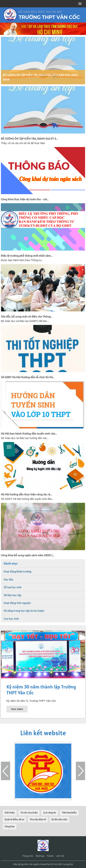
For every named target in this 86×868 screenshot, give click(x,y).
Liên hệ (60, 856)
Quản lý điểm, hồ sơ (14, 819)
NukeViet (45, 864)
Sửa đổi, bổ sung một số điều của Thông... (27, 316)
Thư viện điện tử (38, 819)
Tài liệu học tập (12, 595)
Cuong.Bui (67, 864)
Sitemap (40, 856)
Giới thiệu (10, 813)
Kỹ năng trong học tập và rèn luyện (24, 611)
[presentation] (6, 771)
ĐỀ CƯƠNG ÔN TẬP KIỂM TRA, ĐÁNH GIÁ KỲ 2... (29, 139)
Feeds (50, 856)
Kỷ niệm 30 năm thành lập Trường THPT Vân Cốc (41, 690)
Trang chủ (28, 856)
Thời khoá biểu (69, 813)
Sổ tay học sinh (13, 587)
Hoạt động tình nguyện (17, 603)
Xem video (17, 709)
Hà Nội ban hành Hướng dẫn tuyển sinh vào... (29, 433)
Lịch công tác (50, 813)
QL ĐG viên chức (59, 819)
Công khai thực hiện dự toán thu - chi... (25, 199)
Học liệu (8, 579)
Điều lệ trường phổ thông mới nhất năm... (27, 256)
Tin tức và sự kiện (29, 813)
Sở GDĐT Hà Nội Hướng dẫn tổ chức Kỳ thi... (28, 377)
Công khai (10, 826)
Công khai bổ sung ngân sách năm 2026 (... (28, 555)
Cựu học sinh (11, 619)
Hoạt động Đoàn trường (17, 571)
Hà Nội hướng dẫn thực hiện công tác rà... (26, 494)
